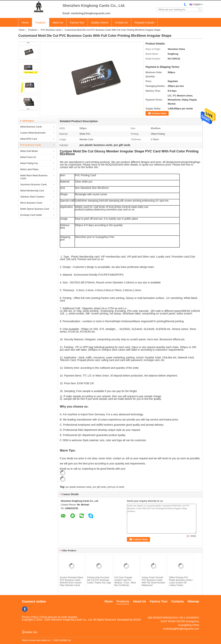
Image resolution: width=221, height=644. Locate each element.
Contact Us (121, 23)
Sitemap (193, 601)
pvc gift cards (100, 487)
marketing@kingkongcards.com (181, 629)
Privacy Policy (30, 617)
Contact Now (159, 113)
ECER (137, 620)
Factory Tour (77, 23)
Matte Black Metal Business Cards (34, 177)
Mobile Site (30, 632)
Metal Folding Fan (29, 163)
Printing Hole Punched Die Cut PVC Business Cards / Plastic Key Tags (99, 580)
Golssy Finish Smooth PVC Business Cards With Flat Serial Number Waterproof (153, 581)
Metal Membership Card (32, 191)
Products (40, 23)
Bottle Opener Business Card (35, 209)
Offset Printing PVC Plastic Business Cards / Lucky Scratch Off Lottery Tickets (181, 581)
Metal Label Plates (29, 169)
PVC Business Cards (51, 30)
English (197, 4)
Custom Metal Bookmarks (33, 133)
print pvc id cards (116, 487)
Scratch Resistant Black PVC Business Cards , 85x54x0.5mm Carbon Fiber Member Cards (71, 581)
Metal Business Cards (31, 127)
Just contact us (62, 640)
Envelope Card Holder (31, 215)
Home (25, 23)
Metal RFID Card (29, 139)
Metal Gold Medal (29, 151)
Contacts (177, 601)
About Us (58, 23)
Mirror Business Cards (31, 203)
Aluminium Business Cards (33, 185)
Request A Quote (144, 23)
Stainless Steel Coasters (32, 197)
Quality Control (100, 23)
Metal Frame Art (28, 157)
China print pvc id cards (54, 617)
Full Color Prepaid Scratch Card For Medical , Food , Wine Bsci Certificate (125, 581)
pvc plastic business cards (78, 487)
